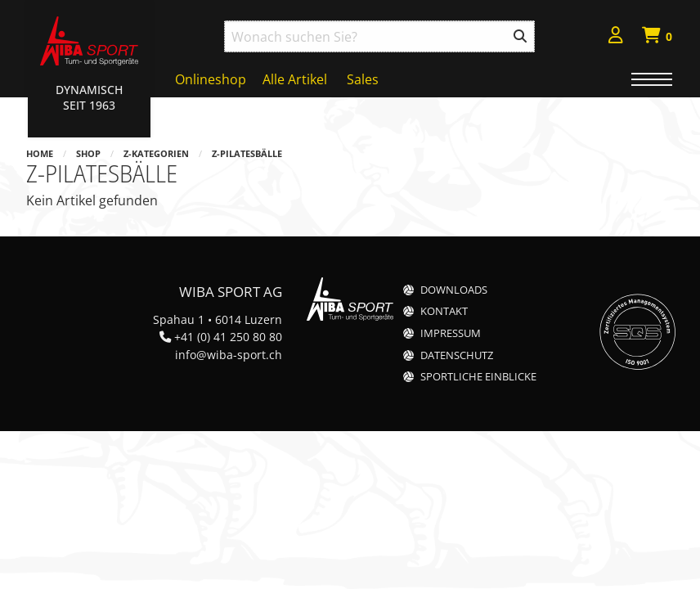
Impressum (451, 333)
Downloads (454, 290)
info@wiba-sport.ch (229, 355)
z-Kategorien (156, 153)
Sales (363, 79)
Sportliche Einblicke (478, 377)
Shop (88, 153)
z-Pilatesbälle (247, 153)
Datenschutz (457, 355)
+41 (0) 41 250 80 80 (228, 337)
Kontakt (444, 311)
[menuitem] (616, 37)
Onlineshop (211, 79)
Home (40, 153)
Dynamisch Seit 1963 (89, 97)
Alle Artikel (295, 79)
